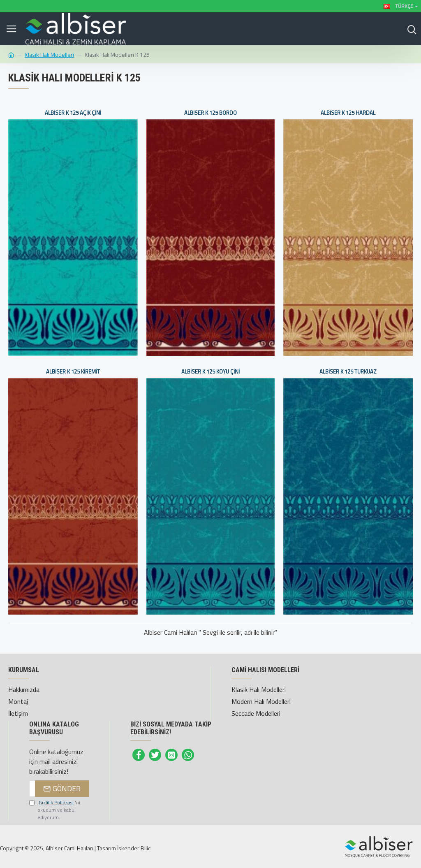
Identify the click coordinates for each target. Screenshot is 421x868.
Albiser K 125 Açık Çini (73, 113)
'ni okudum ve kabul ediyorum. (55, 810)
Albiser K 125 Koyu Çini (210, 372)
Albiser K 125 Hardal (348, 113)
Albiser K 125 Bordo (210, 113)
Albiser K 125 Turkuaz (348, 372)
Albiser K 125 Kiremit (73, 372)
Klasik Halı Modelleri (49, 55)
